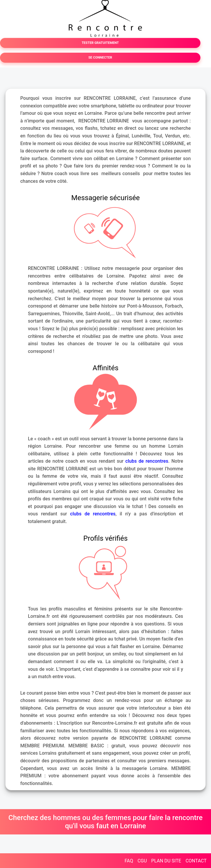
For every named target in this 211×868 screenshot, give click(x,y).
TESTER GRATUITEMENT (100, 43)
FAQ (129, 861)
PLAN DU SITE (166, 861)
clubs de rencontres (147, 461)
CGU (142, 861)
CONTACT (196, 861)
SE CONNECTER (100, 58)
